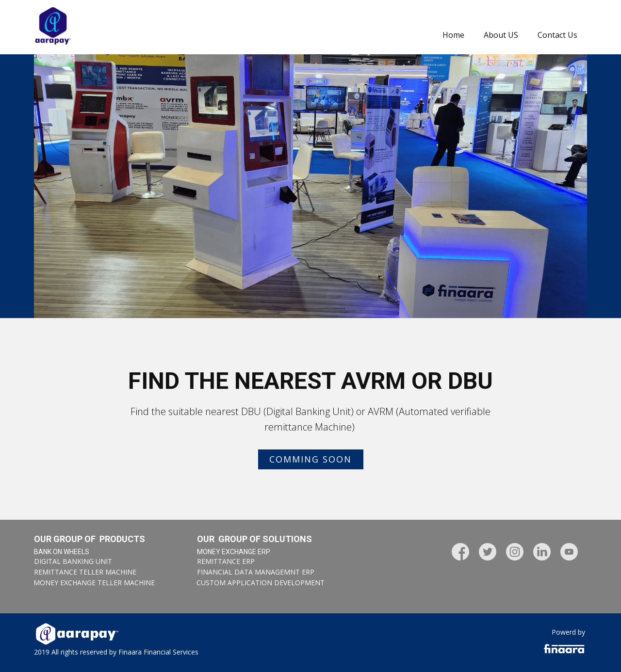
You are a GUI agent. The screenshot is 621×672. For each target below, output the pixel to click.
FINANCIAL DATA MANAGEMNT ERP (256, 572)
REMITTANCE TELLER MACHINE (85, 572)
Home (453, 35)
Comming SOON (310, 459)
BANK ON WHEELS (62, 552)
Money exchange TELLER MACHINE (94, 583)
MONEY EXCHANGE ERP (234, 552)
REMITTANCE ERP (226, 561)
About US (501, 35)
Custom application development (261, 583)
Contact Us (557, 35)
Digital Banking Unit (73, 561)
